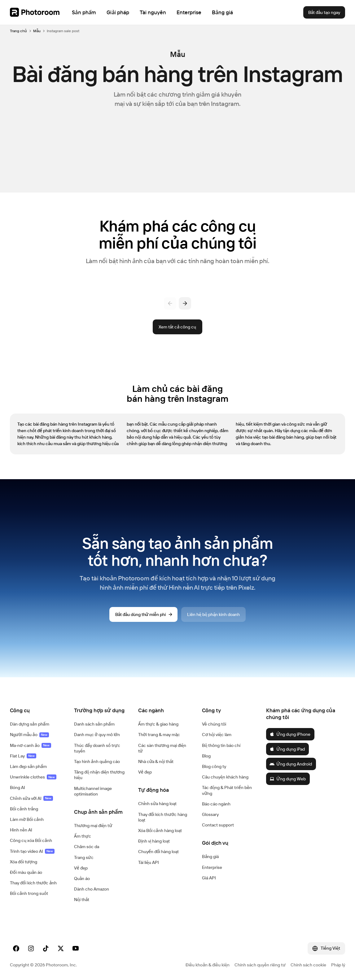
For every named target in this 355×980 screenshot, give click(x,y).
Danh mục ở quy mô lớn (97, 735)
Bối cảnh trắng (24, 809)
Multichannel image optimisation (93, 791)
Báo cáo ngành (216, 804)
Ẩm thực (83, 836)
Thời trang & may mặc (159, 735)
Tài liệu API (149, 862)
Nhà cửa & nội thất (156, 761)
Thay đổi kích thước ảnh (33, 883)
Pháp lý (338, 965)
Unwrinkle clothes (33, 777)
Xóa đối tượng (24, 862)
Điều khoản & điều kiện (208, 965)
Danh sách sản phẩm (94, 724)
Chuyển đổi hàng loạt (159, 852)
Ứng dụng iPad (287, 749)
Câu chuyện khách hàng (225, 777)
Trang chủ (18, 31)
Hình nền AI (21, 830)
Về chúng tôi (214, 724)
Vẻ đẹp (81, 868)
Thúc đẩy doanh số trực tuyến (97, 748)
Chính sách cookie (308, 965)
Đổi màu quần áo (26, 872)
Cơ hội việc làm (217, 735)
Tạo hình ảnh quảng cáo (97, 761)
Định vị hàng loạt (154, 841)
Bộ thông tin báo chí (221, 745)
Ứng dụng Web (287, 779)
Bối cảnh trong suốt (29, 893)
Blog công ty (214, 766)
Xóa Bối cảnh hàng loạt (160, 830)
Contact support (218, 825)
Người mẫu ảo (29, 735)
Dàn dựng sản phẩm (30, 724)
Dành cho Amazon (92, 889)
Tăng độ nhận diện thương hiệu (99, 775)
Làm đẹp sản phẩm (28, 766)
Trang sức (84, 857)
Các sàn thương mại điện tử (162, 748)
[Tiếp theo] (185, 303)
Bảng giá (210, 856)
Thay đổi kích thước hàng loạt (163, 817)
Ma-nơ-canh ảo (31, 745)
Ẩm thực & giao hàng (158, 724)
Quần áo (82, 878)
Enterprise (212, 867)
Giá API (209, 878)
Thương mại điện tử (93, 826)
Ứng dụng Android (291, 764)
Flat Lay (23, 756)
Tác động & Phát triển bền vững (227, 790)
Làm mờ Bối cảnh (27, 819)
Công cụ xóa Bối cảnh (31, 840)
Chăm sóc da (87, 847)
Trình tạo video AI (32, 851)
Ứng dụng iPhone (290, 734)
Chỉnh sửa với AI (31, 798)
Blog (206, 756)
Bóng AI (18, 787)
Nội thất (82, 900)
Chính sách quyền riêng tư (260, 965)
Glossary (210, 814)
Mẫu (37, 31)
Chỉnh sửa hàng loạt (158, 804)
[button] (36, 710)
